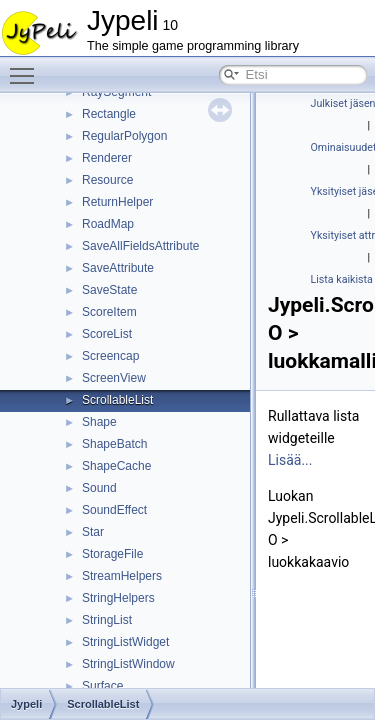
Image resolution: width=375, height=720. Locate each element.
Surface (102, 686)
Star (93, 532)
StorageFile (112, 554)
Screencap (110, 356)
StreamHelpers (122, 576)
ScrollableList (117, 400)
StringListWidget (125, 642)
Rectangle (109, 114)
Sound (99, 488)
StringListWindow (128, 664)
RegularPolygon (124, 136)
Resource (107, 180)
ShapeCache (116, 466)
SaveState (109, 290)
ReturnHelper (117, 202)
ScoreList (107, 334)
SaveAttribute (118, 268)
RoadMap (108, 224)
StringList (107, 620)
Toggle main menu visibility (27, 67)
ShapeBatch (114, 444)
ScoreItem (109, 312)
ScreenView (114, 378)
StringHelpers (118, 598)
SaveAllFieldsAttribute (140, 246)
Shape (99, 422)
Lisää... (290, 460)
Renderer (107, 158)
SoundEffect (114, 510)
